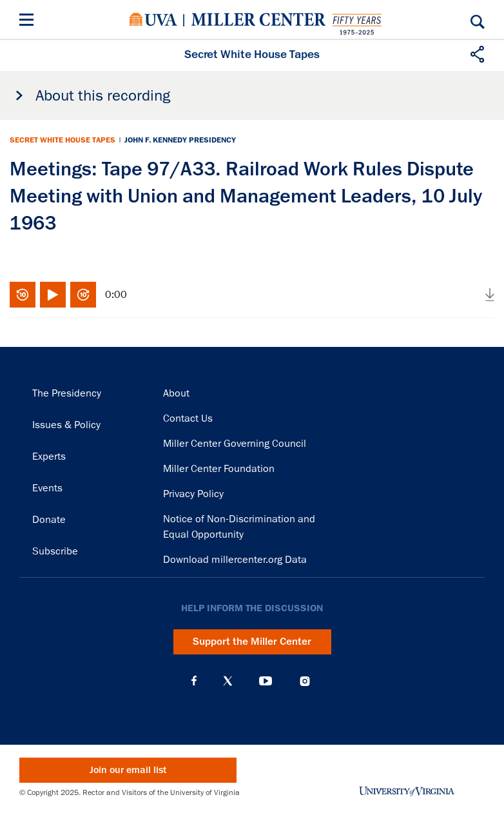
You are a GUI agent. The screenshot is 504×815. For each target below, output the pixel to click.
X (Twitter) (228, 681)
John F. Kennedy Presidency (180, 140)
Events (47, 488)
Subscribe (55, 551)
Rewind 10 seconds (23, 295)
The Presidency (67, 393)
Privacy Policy (193, 494)
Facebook (194, 681)
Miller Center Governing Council (235, 444)
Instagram (305, 681)
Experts (49, 457)
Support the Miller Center (252, 642)
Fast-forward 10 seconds (83, 295)
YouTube (266, 681)
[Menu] (29, 22)
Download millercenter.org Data (235, 560)
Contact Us (188, 418)
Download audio (490, 295)
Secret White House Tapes (63, 140)
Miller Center (258, 19)
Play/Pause (53, 295)
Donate (49, 520)
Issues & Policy (66, 425)
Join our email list (128, 770)
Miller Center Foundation (219, 469)
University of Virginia (153, 19)
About (176, 393)
